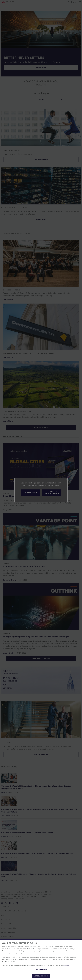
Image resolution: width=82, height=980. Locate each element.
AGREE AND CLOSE (41, 976)
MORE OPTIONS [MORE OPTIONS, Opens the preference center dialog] (41, 970)
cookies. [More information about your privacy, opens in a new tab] (66, 965)
